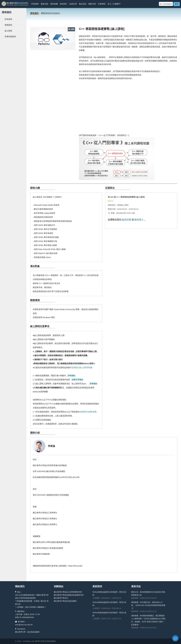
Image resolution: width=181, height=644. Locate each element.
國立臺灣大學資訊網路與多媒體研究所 (69, 595)
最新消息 (44, 4)
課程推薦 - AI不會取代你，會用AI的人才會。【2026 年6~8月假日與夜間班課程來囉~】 (148, 605)
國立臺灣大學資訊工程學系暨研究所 (68, 592)
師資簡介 (64, 4)
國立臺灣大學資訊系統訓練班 (65, 601)
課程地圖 (54, 4)
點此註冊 (127, 220)
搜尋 (177, 4)
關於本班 (92, 4)
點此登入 (139, 220)
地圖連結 (41, 607)
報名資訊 (83, 4)
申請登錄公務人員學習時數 (81, 367)
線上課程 (8, 31)
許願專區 (102, 4)
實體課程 (8, 25)
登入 (109, 4)
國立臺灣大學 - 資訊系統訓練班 (27, 632)
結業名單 (73, 4)
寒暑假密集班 (10, 37)
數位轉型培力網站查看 (87, 412)
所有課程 (35, 4)
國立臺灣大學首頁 (61, 598)
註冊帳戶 (117, 4)
